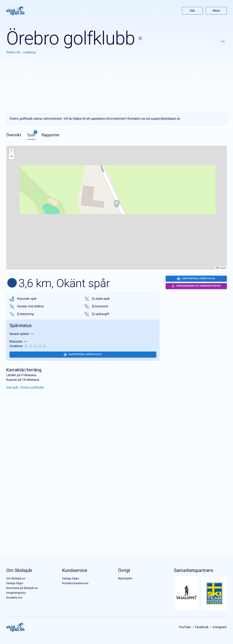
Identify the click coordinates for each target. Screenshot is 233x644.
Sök (192, 11)
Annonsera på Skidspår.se (22, 588)
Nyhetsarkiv (125, 578)
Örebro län (14, 52)
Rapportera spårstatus (83, 355)
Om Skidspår (19, 570)
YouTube (185, 627)
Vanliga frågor (15, 583)
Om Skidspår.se (16, 578)
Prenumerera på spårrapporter (196, 286)
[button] (117, 204)
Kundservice (75, 570)
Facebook (202, 627)
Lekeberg (29, 52)
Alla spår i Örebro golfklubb (25, 387)
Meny (216, 11)
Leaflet (221, 268)
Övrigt (124, 570)
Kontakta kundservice (75, 583)
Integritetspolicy (16, 593)
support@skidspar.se (165, 119)
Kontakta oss (14, 598)
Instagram (220, 627)
